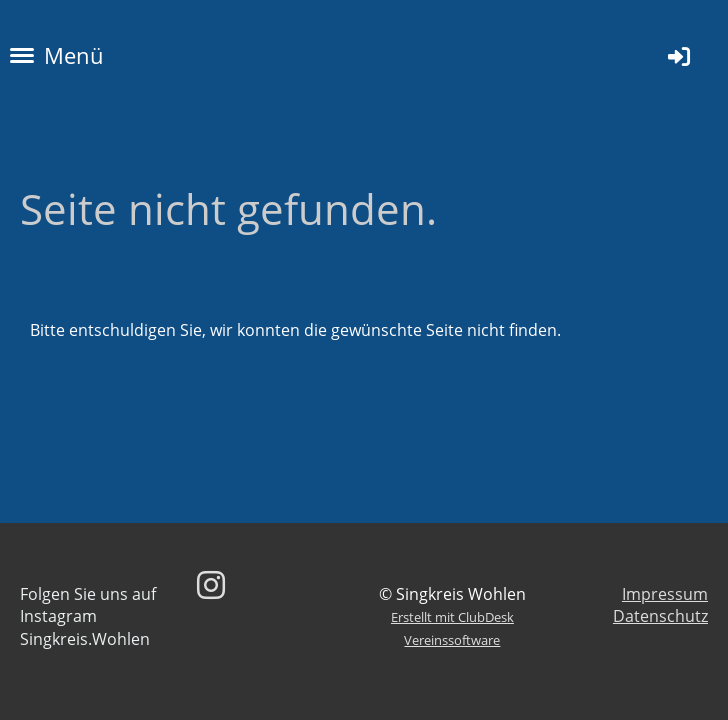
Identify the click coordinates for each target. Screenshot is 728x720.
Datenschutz (660, 616)
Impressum (665, 594)
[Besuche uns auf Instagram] (211, 584)
